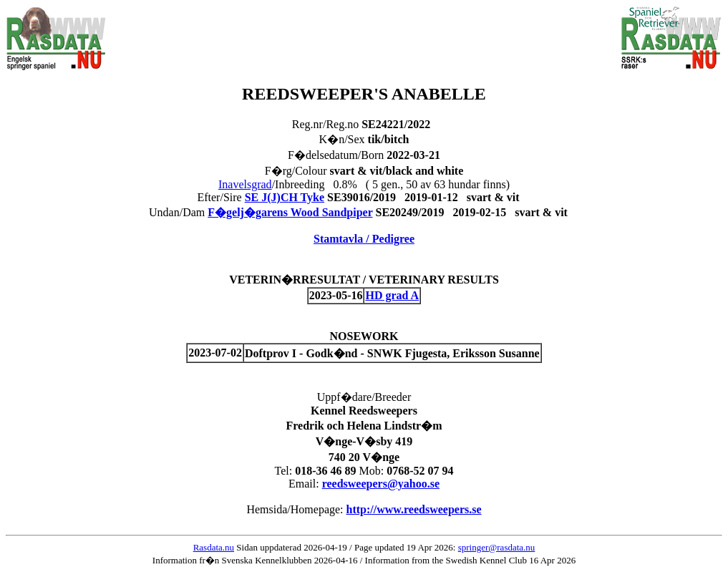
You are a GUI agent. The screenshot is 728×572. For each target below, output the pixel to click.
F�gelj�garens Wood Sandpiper (290, 212)
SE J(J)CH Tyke (285, 197)
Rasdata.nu (214, 547)
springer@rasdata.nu (497, 547)
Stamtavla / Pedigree (364, 239)
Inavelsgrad (245, 184)
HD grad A (392, 295)
